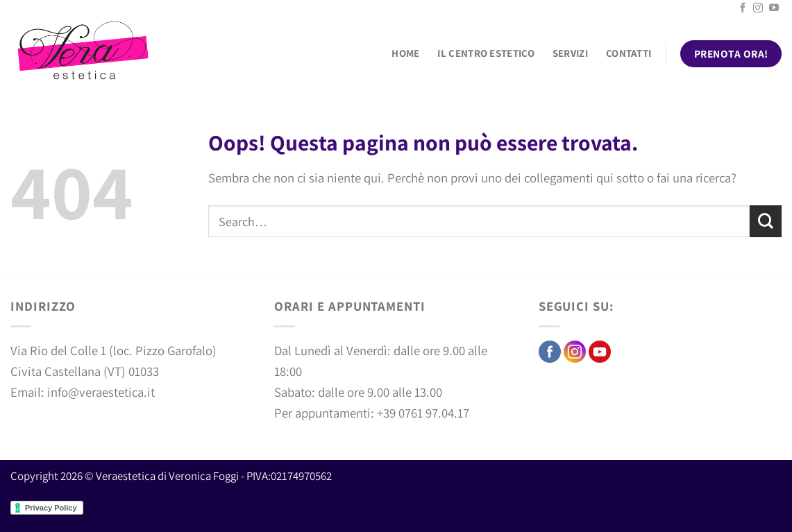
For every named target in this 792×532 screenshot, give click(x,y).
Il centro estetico (486, 53)
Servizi (570, 53)
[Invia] (766, 221)
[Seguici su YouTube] (774, 8)
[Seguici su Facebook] (743, 8)
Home (405, 53)
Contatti (629, 53)
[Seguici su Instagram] (758, 8)
